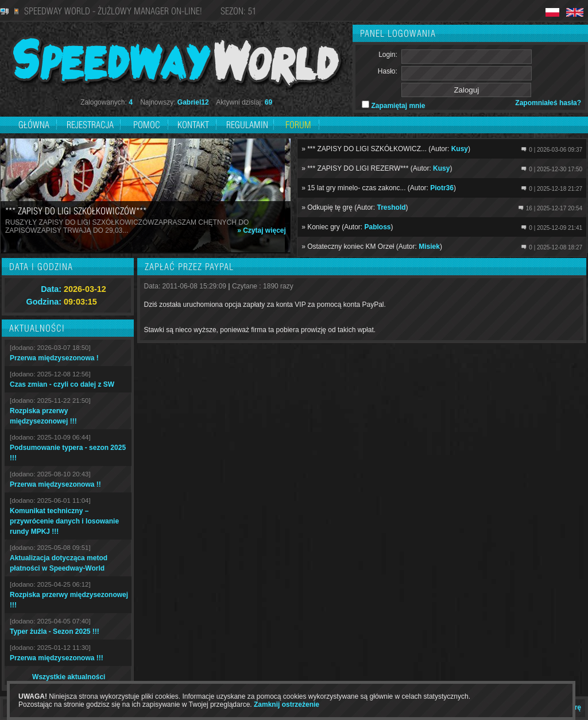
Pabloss (378, 227)
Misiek (429, 247)
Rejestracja (91, 125)
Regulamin (247, 125)
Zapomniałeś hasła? (548, 103)
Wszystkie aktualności (69, 677)
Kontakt (193, 125)
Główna (34, 125)
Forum (298, 125)
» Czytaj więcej (262, 230)
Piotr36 (442, 188)
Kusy (460, 149)
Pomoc (147, 125)
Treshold (392, 207)
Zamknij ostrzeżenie (287, 704)
